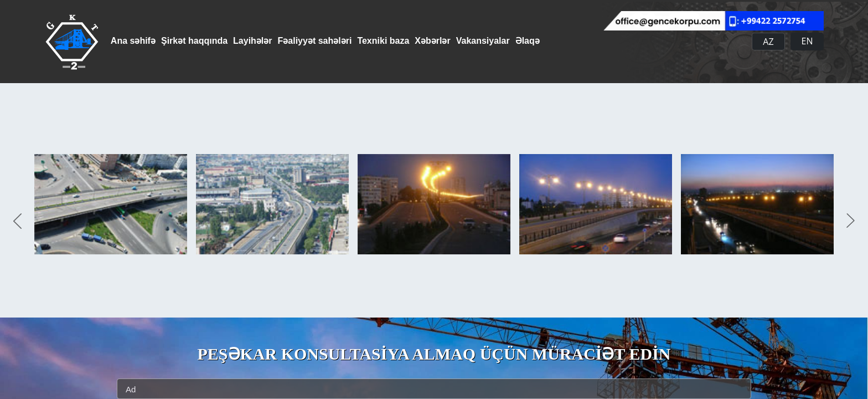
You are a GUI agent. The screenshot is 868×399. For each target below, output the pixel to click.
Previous (17, 222)
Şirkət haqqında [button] (203, 41)
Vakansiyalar (533, 41)
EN (807, 41)
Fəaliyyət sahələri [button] (340, 41)
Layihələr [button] (269, 41)
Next (851, 222)
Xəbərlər (474, 41)
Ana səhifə (133, 41)
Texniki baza (416, 41)
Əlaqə (586, 41)
